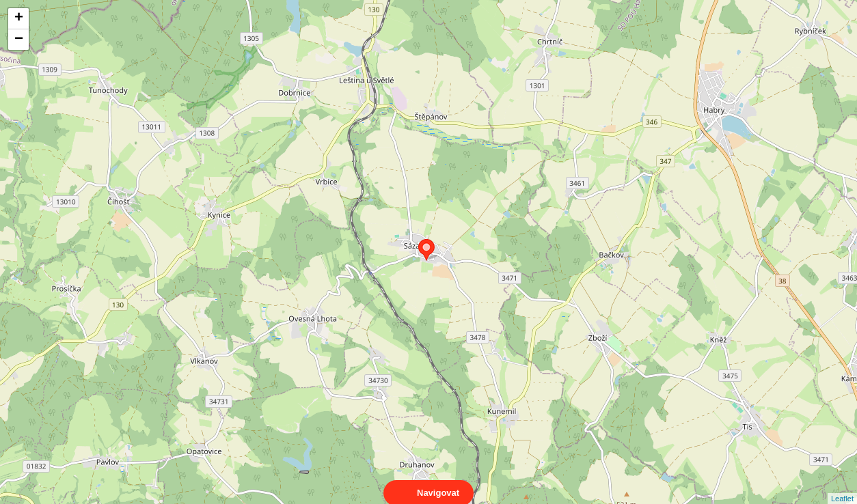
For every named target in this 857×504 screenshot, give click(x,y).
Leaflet (842, 486)
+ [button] (19, 18)
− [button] (19, 40)
